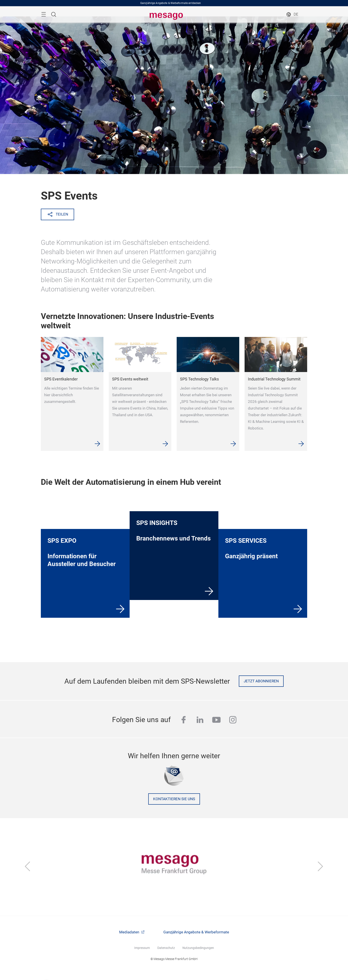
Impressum (142, 948)
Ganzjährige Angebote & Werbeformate (196, 932)
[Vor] (320, 867)
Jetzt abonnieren (261, 681)
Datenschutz (166, 948)
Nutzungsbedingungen (198, 948)
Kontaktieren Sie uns (174, 799)
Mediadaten (130, 932)
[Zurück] (28, 867)
